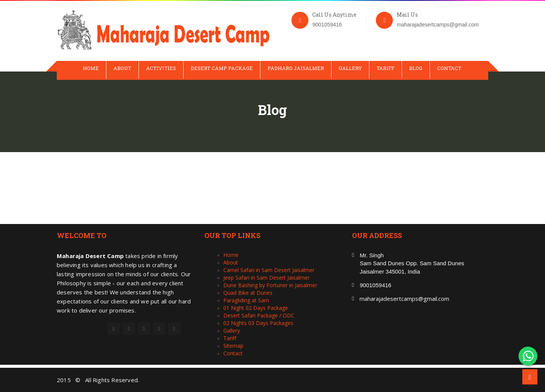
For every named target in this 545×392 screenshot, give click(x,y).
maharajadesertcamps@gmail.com (404, 299)
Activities (161, 68)
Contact (449, 68)
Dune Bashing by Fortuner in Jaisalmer (270, 285)
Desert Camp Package (222, 68)
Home (91, 68)
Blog (416, 68)
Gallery (350, 68)
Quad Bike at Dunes (248, 293)
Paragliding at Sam (246, 300)
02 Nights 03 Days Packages (258, 323)
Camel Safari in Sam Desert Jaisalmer (269, 270)
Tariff (385, 68)
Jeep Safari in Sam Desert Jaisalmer (266, 278)
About (122, 68)
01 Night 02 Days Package (256, 308)
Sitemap (233, 346)
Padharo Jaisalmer (296, 68)
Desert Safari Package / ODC (259, 315)
